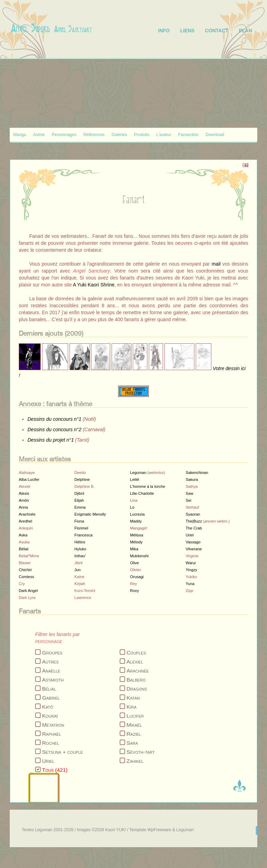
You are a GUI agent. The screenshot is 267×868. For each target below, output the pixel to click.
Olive (135, 563)
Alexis (24, 493)
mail (216, 264)
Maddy (136, 521)
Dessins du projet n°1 (51, 440)
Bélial (23, 549)
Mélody (136, 542)
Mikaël (134, 725)
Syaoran (193, 514)
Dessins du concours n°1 (54, 419)
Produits (142, 135)
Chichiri (25, 570)
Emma (80, 507)
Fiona (79, 521)
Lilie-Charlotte (142, 493)
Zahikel (135, 761)
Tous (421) (55, 770)
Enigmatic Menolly (90, 514)
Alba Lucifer (29, 479)
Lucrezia (137, 514)
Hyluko (80, 549)
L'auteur (164, 135)
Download (215, 135)
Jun (78, 570)
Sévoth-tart (141, 752)
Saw (189, 493)
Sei (188, 500)
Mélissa (137, 535)
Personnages (64, 135)
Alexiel (135, 662)
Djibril (79, 493)
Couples (136, 653)
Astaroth (53, 680)
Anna (23, 507)
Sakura (192, 479)
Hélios (80, 542)
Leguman (138, 473)
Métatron (53, 725)
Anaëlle (51, 671)
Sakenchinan (197, 473)
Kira (132, 707)
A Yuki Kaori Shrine (94, 285)
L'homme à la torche (148, 486)
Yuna (190, 584)
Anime (39, 135)
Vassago (193, 542)
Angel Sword (31, 28)
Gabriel (51, 698)
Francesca (83, 535)
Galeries (119, 135)
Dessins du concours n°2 (54, 429)
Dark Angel (28, 591)
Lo (132, 507)
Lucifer (135, 716)
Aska (23, 535)
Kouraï (50, 716)
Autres (50, 662)
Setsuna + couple (63, 752)
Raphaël (52, 734)
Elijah (79, 500)
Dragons (137, 689)
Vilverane (194, 549)
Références (94, 135)
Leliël (135, 479)
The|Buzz (194, 521)
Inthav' (80, 556)
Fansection (189, 135)
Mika (134, 549)
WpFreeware (159, 830)
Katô (48, 707)
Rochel (51, 743)
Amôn (24, 500)
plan (245, 31)
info (164, 31)
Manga (20, 135)
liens (187, 31)
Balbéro (136, 680)
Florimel (81, 528)
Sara (132, 743)
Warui (191, 563)
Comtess (26, 577)
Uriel (190, 535)
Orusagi (137, 577)
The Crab (194, 528)
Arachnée (27, 514)
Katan (133, 698)
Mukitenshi (139, 556)
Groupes (52, 653)
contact (216, 31)
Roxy (135, 591)
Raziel (134, 734)
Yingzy (191, 570)
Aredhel (26, 521)
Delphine (82, 479)
